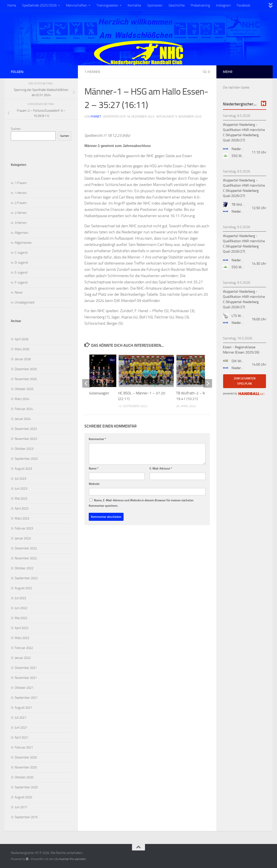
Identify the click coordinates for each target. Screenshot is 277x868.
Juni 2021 (21, 728)
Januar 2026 (23, 359)
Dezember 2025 (26, 369)
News (19, 292)
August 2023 (23, 469)
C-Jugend (21, 253)
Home (12, 5)
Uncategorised (25, 302)
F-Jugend (21, 282)
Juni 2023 (21, 489)
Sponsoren (155, 5)
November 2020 (26, 767)
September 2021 (26, 698)
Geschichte (177, 5)
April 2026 (22, 339)
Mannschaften (77, 5)
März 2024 (22, 399)
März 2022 (22, 638)
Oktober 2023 (24, 449)
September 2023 (26, 459)
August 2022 (23, 588)
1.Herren (92, 72)
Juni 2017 (21, 807)
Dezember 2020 (26, 757)
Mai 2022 (21, 618)
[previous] (87, 383)
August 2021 (23, 708)
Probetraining (200, 5)
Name (94, 469)
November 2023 (26, 439)
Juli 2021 (20, 718)
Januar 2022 (23, 658)
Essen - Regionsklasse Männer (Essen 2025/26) (241, 350)
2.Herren (21, 213)
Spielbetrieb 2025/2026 (39, 5)
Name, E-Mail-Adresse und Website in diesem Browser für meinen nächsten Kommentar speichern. (141, 503)
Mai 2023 (21, 499)
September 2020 (26, 787)
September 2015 (26, 817)
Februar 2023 (24, 528)
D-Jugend (21, 263)
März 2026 (22, 349)
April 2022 (22, 628)
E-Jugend (21, 273)
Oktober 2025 (24, 389)
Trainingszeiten (107, 5)
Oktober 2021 (24, 688)
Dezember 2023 (26, 429)
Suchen (16, 129)
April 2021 (22, 737)
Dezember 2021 (26, 668)
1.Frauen (21, 183)
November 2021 (26, 678)
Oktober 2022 (24, 568)
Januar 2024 (23, 419)
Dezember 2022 (26, 548)
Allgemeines (23, 243)
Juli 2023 (20, 479)
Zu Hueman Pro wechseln (71, 859)
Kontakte (134, 5)
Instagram (223, 5)
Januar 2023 (23, 538)
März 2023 (22, 518)
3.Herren (21, 223)
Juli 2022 (20, 598)
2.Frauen (21, 203)
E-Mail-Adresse (161, 469)
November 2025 (26, 379)
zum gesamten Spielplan (245, 381)
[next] (208, 383)
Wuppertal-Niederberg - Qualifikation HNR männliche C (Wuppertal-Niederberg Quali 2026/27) (244, 132)
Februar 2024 (24, 409)
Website (94, 484)
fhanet (96, 117)
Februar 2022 (24, 648)
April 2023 (22, 508)
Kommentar (97, 439)
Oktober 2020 (24, 777)
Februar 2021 (24, 747)
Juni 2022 (21, 608)
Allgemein (22, 233)
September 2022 (26, 578)
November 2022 (26, 558)
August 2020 (23, 797)
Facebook (244, 5)
